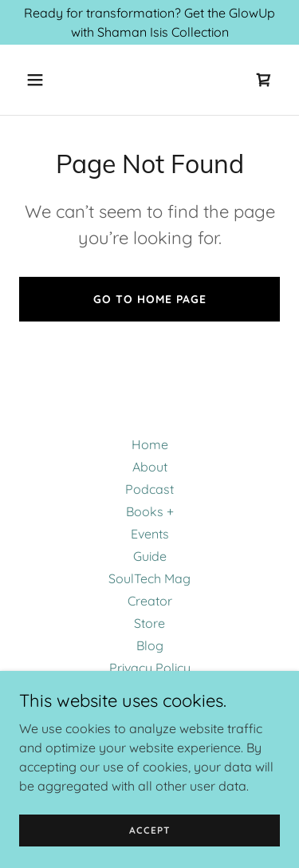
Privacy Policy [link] (150, 668)
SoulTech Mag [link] (149, 578)
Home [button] (150, 444)
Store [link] (149, 623)
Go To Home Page (150, 299)
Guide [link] (150, 556)
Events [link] (150, 534)
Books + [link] (150, 511)
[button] (39, 80)
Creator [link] (150, 601)
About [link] (150, 467)
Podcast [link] (149, 489)
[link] (264, 80)
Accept (150, 830)
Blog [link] (150, 645)
